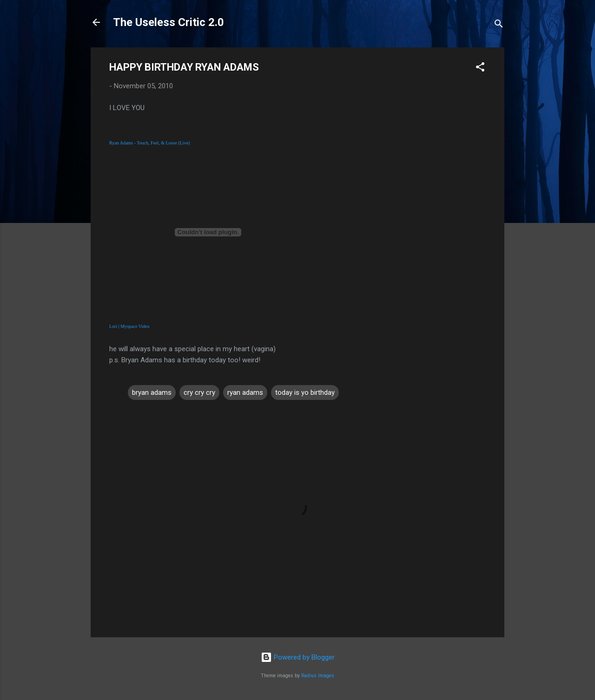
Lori (113, 326)
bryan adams (152, 393)
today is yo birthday (305, 393)
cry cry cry (199, 393)
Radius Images (318, 676)
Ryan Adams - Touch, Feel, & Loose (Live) (149, 143)
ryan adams (245, 393)
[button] (480, 69)
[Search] (499, 25)
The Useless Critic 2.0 (169, 22)
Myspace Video (135, 326)
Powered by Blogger (298, 657)
